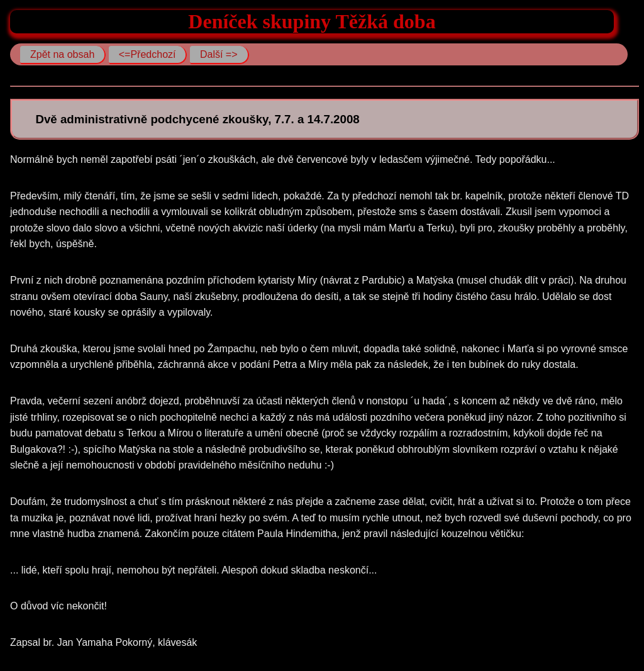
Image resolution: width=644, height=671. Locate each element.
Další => (219, 54)
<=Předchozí (147, 54)
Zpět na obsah (62, 54)
